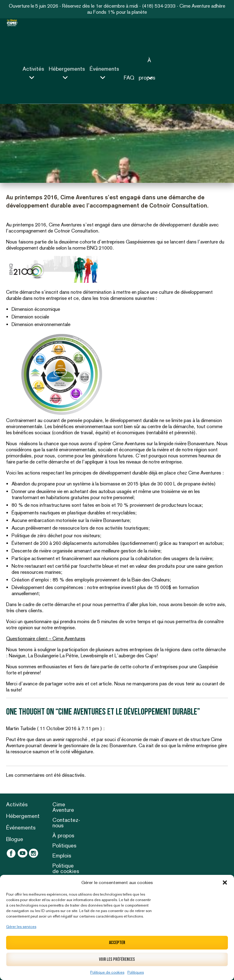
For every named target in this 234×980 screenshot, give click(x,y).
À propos (63, 835)
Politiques (136, 972)
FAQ (129, 78)
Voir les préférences (117, 959)
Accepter (117, 943)
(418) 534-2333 (159, 6)
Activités (17, 804)
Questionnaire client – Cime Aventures (46, 639)
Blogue (15, 839)
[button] (225, 882)
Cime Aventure (63, 807)
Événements (21, 827)
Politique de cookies (107, 972)
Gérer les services (21, 927)
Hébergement (23, 816)
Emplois (62, 856)
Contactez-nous (66, 823)
